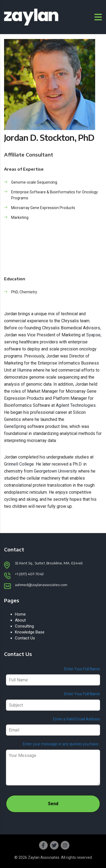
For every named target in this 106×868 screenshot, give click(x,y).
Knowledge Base (30, 632)
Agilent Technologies (76, 405)
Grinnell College (19, 464)
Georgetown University (55, 471)
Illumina (24, 370)
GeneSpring (15, 426)
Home (20, 614)
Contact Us (25, 638)
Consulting (24, 626)
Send (53, 804)
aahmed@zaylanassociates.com (41, 585)
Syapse (93, 335)
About (20, 620)
